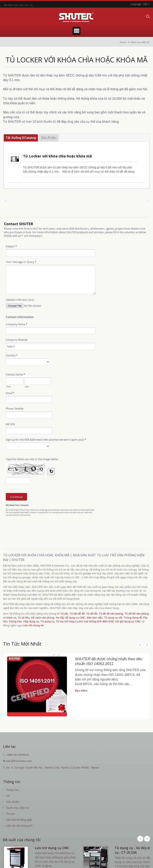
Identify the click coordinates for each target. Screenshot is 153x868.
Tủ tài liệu (24, 618)
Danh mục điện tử (140, 42)
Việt (145, 4)
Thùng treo (15, 621)
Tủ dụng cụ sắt (113, 618)
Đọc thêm (81, 691)
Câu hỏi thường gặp (19, 820)
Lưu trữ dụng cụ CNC (52, 848)
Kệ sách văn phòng (43, 618)
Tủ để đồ (92, 614)
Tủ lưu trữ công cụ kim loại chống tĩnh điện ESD (85, 621)
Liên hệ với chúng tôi (19, 826)
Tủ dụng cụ (47, 621)
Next (147, 645)
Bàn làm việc (95, 618)
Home (123, 42)
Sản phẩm (13, 802)
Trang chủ (12, 790)
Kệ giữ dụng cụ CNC (128, 621)
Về (8, 796)
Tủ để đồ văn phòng (111, 614)
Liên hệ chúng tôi (33, 625)
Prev (140, 645)
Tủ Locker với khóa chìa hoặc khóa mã (57, 156)
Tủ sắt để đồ (77, 614)
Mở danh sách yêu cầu (16, 5)
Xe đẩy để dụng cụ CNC (71, 618)
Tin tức (10, 814)
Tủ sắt (64, 614)
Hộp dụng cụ (31, 621)
